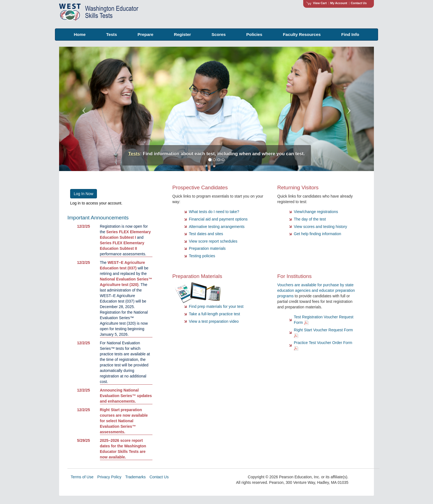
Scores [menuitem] (219, 34)
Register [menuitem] (183, 34)
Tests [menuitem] (111, 34)
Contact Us (359, 3)
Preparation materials (207, 248)
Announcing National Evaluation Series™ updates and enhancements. (126, 396)
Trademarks (135, 477)
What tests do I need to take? (214, 212)
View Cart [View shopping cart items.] (316, 3)
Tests (134, 154)
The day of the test (310, 219)
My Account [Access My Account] (339, 3)
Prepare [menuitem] (145, 34)
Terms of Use (82, 477)
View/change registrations (316, 212)
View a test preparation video (214, 321)
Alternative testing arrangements (217, 227)
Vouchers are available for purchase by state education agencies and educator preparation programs (316, 290)
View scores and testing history (320, 227)
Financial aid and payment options (218, 219)
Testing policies (202, 256)
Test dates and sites (206, 234)
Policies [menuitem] (254, 34)
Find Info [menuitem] (350, 34)
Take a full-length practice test (214, 314)
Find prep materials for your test (216, 306)
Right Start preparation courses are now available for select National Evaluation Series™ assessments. (124, 421)
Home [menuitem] (80, 34)
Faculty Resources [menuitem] (302, 34)
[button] (83, 109)
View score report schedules (213, 241)
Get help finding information (317, 234)
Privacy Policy (109, 477)
